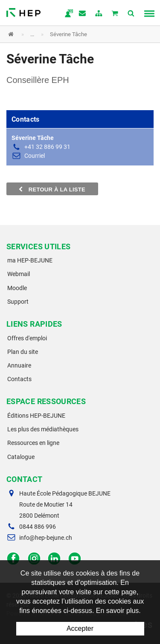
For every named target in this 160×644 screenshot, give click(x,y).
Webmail (19, 274)
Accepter (80, 628)
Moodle (17, 288)
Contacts (19, 379)
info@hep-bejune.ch (46, 538)
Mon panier (115, 14)
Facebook (13, 559)
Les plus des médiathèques (43, 429)
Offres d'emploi (27, 338)
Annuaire (19, 365)
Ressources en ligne (33, 443)
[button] (74, 34)
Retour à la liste (52, 189)
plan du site (99, 14)
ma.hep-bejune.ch (67, 14)
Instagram (34, 559)
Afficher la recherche (131, 14)
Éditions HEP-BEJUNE (36, 416)
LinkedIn (54, 559)
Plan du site (23, 352)
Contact (83, 14)
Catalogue (21, 457)
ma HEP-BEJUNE (30, 260)
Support (18, 302)
